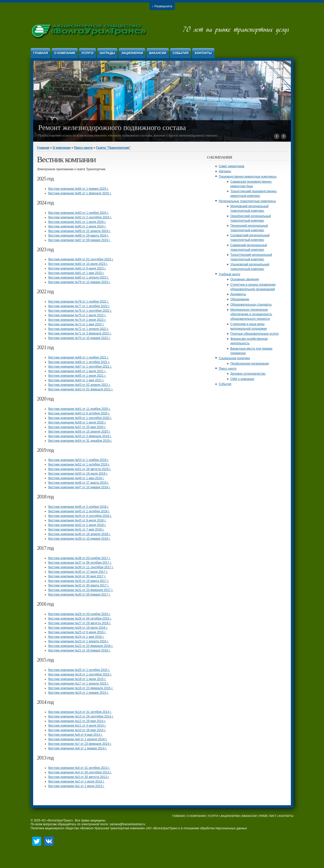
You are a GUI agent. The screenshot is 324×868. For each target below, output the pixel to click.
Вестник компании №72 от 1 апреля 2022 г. (79, 329)
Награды (107, 53)
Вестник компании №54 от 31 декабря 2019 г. (80, 441)
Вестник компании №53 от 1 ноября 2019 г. (79, 460)
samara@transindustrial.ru (127, 824)
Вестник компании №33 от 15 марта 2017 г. (79, 581)
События (181, 53)
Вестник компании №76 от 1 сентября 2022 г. (80, 311)
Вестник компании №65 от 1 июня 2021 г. (77, 376)
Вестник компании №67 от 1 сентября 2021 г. (80, 367)
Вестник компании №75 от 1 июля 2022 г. (77, 315)
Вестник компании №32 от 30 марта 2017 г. (79, 585)
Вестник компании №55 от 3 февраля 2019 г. (80, 436)
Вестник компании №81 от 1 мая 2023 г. (76, 273)
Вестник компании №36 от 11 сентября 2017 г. (81, 567)
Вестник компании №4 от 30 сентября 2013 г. (80, 772)
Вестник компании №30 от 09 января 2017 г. (79, 595)
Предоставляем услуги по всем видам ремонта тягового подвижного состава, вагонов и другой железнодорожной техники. (128, 136)
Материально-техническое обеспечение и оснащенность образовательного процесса (251, 314)
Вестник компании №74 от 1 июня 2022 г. (77, 320)
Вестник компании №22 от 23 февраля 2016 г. (81, 646)
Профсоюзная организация (250, 364)
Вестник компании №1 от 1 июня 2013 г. (76, 786)
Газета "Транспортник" (113, 148)
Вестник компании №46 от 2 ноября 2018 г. (79, 507)
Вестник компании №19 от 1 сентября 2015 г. (80, 674)
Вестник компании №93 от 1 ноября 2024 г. (79, 213)
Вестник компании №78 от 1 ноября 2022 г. (79, 302)
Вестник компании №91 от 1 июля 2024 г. (77, 222)
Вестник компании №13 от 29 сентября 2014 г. (81, 716)
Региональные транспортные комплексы (247, 201)
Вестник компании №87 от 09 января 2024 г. (79, 240)
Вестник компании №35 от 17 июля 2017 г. (78, 572)
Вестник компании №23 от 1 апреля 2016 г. (79, 641)
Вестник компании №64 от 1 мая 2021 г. (76, 380)
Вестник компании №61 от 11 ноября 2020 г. (79, 409)
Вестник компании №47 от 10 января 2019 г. (79, 487)
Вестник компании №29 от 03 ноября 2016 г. (79, 614)
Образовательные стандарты (251, 305)
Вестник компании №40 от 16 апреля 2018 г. (79, 534)
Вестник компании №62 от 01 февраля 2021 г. (81, 389)
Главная (40, 53)
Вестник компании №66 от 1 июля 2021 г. (77, 371)
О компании (65, 53)
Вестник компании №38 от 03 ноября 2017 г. (79, 558)
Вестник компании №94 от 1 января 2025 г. (78, 189)
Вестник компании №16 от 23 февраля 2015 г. (81, 688)
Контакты (203, 53)
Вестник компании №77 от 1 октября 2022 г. (79, 306)
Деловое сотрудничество (248, 374)
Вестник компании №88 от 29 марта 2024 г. (79, 236)
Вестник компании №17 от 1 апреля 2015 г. (79, 684)
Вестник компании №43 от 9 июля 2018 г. (77, 520)
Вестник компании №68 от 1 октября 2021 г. (79, 362)
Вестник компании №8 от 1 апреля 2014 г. (78, 739)
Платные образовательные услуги (254, 334)
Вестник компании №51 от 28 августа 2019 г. (80, 469)
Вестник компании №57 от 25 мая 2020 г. (77, 427)
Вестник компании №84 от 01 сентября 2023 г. (81, 259)
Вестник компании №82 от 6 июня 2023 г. (77, 268)
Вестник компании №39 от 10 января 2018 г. (79, 539)
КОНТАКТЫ (286, 816)
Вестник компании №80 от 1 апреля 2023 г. (79, 278)
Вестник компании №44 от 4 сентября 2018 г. (80, 516)
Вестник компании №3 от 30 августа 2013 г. (79, 777)
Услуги (87, 53)
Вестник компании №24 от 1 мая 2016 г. (76, 637)
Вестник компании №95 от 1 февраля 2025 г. (80, 193)
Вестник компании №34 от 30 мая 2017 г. (77, 576)
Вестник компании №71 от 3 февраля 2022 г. (80, 333)
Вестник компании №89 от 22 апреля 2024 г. (79, 231)
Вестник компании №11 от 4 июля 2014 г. (77, 726)
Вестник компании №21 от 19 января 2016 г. (79, 650)
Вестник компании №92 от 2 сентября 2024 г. (80, 217)
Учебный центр (229, 274)
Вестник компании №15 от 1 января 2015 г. (78, 693)
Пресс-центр (83, 148)
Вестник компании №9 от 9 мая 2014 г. (75, 735)
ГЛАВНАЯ (178, 816)
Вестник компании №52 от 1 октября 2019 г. (79, 464)
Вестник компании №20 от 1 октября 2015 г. (79, 670)
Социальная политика (234, 358)
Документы (238, 294)
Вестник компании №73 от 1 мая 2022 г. (76, 324)
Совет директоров (231, 166)
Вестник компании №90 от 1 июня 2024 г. (77, 226)
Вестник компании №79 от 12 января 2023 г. (79, 282)
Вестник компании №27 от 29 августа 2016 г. (80, 623)
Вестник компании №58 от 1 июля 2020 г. (77, 422)
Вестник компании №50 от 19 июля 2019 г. (78, 474)
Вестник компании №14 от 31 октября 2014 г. (80, 712)
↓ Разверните (162, 6)
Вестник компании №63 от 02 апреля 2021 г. (79, 385)
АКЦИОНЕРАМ (230, 816)
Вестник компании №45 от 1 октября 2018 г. (79, 511)
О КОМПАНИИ (196, 816)
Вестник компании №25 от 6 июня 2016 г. (77, 632)
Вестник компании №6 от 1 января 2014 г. (78, 748)
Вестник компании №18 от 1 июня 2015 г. (77, 679)
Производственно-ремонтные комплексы (248, 177)
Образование (240, 299)
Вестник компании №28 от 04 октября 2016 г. (80, 619)
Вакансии (158, 53)
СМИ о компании (242, 379)
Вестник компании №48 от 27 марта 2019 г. (79, 483)
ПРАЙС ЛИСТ (268, 816)
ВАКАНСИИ (249, 816)
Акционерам (132, 53)
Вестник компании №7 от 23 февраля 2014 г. (80, 744)
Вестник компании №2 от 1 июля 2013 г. (76, 781)
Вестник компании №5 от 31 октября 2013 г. (79, 768)
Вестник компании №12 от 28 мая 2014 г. (77, 721)
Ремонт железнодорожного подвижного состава (112, 128)
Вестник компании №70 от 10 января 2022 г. (79, 338)
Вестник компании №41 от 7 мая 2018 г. (76, 530)
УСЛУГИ (213, 816)
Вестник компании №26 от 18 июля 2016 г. (78, 628)
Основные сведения (245, 279)
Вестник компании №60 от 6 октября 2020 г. (79, 413)
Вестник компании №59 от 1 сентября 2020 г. (80, 418)
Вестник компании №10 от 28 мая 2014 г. (77, 730)
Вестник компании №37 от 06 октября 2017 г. (80, 563)
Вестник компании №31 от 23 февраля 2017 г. (81, 590)
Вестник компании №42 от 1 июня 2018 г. (77, 525)
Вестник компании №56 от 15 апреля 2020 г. (79, 432)
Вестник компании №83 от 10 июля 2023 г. (78, 264)
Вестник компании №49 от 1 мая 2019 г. (76, 478)
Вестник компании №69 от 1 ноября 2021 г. (79, 357)
